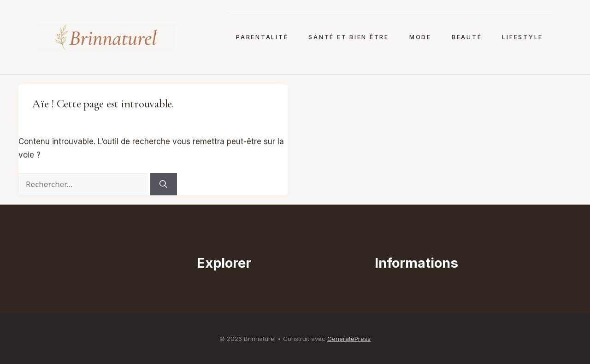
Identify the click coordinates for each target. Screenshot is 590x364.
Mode (420, 37)
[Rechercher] (163, 184)
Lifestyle (522, 37)
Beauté (467, 37)
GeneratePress (349, 339)
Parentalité (262, 37)
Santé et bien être (348, 37)
